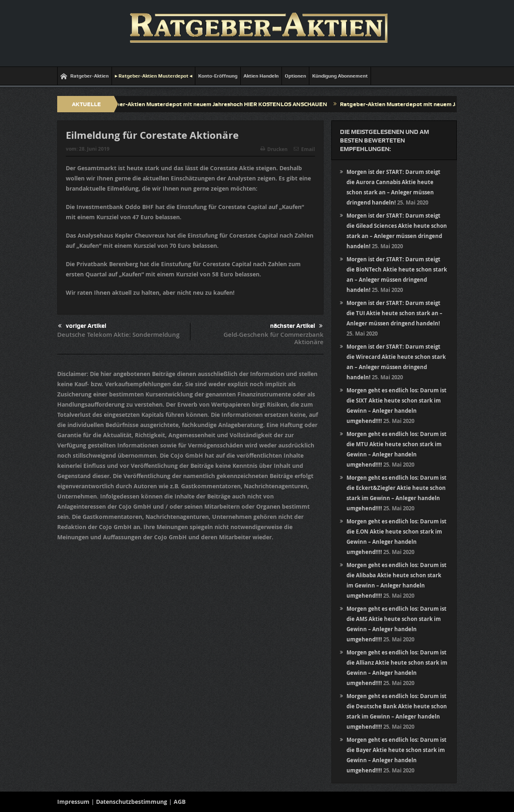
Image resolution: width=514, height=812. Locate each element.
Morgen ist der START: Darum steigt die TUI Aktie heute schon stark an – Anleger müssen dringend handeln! (394, 313)
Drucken (274, 149)
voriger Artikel (82, 326)
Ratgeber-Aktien (85, 76)
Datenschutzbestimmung (132, 802)
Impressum (73, 802)
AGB (180, 802)
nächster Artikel (296, 326)
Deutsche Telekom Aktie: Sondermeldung (118, 335)
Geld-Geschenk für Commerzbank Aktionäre (274, 338)
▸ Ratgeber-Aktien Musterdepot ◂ (153, 76)
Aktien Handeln (261, 76)
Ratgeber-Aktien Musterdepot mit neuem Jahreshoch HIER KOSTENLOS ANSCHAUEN (217, 104)
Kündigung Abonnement (340, 76)
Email (304, 149)
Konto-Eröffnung (218, 76)
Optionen (295, 76)
